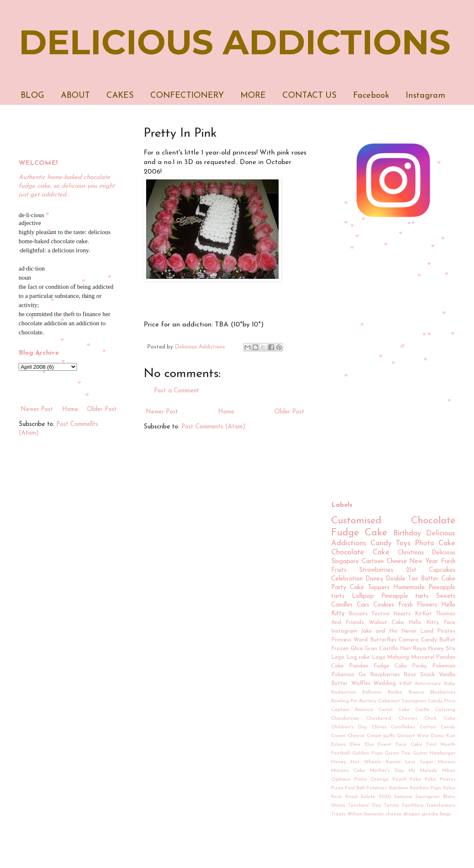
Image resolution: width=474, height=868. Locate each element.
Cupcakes (442, 570)
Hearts (402, 614)
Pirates (448, 779)
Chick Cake (440, 718)
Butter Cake (438, 579)
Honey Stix (442, 649)
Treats (338, 814)
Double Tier (402, 579)
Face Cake (409, 745)
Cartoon (373, 562)
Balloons (372, 692)
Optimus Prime (349, 779)
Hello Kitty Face (432, 623)
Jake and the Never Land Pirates (408, 631)
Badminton (344, 692)
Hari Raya (413, 649)
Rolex (449, 788)
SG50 (385, 797)
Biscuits (358, 614)
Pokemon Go (349, 675)
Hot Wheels (366, 762)
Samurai (403, 797)
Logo (379, 657)
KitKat (423, 614)
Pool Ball (355, 788)
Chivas (379, 727)
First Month (441, 745)
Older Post (289, 412)
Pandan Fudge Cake (378, 666)
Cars (363, 605)
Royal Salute (361, 797)
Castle (422, 710)
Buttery (368, 701)
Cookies (384, 605)
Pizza (337, 788)
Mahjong (398, 657)
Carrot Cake (394, 710)
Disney (374, 579)
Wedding (385, 683)
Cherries (408, 718)
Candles (342, 605)
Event (385, 745)
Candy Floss (442, 701)
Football (340, 753)
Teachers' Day (364, 805)
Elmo (355, 745)
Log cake (358, 657)
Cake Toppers (369, 588)
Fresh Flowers (418, 605)
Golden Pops (367, 753)
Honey (339, 762)
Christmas (411, 553)
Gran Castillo (381, 649)
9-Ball (405, 684)
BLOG (32, 96)
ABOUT (75, 96)
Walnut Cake (386, 623)
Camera (409, 640)
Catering (445, 710)
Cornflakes (403, 727)
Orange (380, 779)
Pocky (419, 666)
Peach (399, 779)
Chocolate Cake (360, 552)
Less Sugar (419, 762)
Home (226, 412)
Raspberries (385, 675)
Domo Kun (443, 736)
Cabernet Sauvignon (402, 701)
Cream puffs (381, 736)
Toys (403, 543)
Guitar (420, 753)
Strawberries (376, 570)
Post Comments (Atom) (213, 427)
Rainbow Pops (426, 788)
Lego (338, 657)
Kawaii (393, 762)
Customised (356, 521)
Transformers (441, 805)
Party (339, 588)
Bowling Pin (344, 701)
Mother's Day (387, 771)
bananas (374, 814)
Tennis (391, 805)
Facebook (371, 96)
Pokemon (444, 666)
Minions (447, 762)
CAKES (120, 96)
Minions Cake (348, 771)
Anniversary (428, 684)
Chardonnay (345, 718)
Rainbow (399, 788)
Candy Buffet (438, 640)
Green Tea (398, 753)
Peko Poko (423, 779)
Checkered (379, 718)
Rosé (337, 797)
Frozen (340, 649)
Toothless (413, 805)
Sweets (446, 596)
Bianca (416, 692)
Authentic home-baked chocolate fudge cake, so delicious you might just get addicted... (67, 186)
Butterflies (383, 640)
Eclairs (338, 745)
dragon (412, 814)
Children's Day (349, 727)
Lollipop (363, 596)
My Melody (423, 771)
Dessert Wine (413, 736)
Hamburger (443, 753)
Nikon (449, 771)
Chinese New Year (413, 562)
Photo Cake (435, 543)
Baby (450, 684)
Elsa (369, 745)
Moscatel (423, 657)
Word (361, 640)
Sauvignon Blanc (435, 797)
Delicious (444, 553)
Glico (357, 649)
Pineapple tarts (405, 596)
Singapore (345, 562)
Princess (341, 640)
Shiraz (338, 805)
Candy (381, 543)
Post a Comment (177, 391)
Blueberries (443, 692)
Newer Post (162, 412)
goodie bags (437, 814)
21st (411, 570)
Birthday (407, 533)
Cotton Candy (438, 727)
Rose (410, 675)
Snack (427, 675)
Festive (381, 614)
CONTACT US (309, 96)
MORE (253, 96)
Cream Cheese (348, 736)
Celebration (347, 579)
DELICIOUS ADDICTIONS (235, 42)
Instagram (426, 96)
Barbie (395, 692)
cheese (393, 814)
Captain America (352, 710)
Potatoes (377, 788)
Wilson (355, 814)
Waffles (361, 683)
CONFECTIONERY (187, 96)
